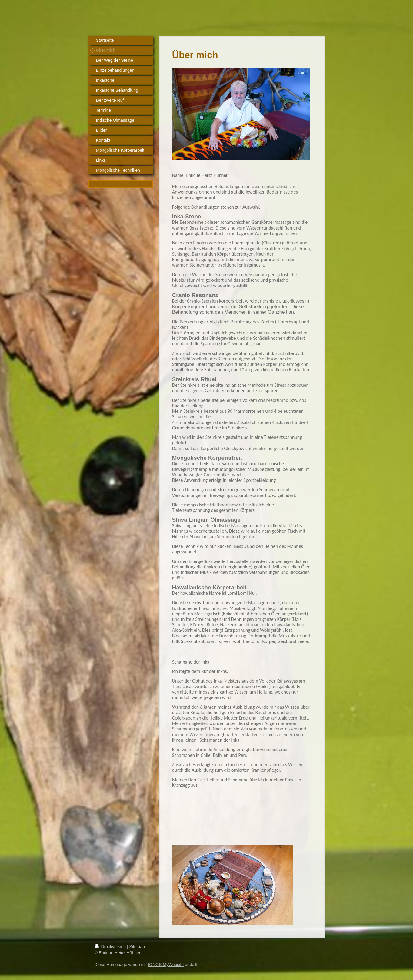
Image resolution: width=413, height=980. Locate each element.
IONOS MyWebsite (166, 965)
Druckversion (111, 947)
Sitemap (137, 947)
